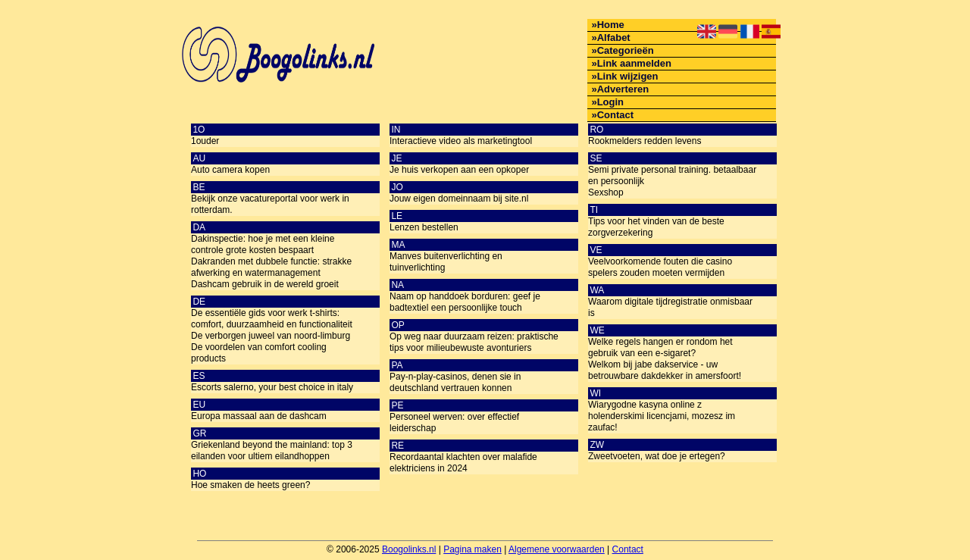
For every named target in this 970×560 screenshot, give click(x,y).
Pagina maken (472, 549)
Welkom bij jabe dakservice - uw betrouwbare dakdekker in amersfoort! (665, 370)
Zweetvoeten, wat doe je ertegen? (657, 456)
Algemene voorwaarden (557, 549)
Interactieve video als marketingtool (461, 141)
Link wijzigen (628, 76)
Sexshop (606, 192)
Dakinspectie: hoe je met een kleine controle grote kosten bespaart (263, 244)
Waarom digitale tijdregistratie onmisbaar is (670, 307)
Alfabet (614, 38)
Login (610, 102)
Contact (615, 115)
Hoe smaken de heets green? (250, 485)
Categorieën (626, 50)
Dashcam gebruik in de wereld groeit (265, 284)
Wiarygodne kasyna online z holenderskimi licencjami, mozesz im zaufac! (662, 416)
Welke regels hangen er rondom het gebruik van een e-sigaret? (660, 347)
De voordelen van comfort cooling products (259, 353)
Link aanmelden (634, 63)
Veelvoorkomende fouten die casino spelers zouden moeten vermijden (660, 267)
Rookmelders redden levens (645, 141)
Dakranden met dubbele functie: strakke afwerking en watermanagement (271, 267)
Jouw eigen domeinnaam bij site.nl (459, 199)
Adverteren (623, 89)
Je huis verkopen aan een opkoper (459, 170)
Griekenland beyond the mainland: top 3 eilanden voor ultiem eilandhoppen (272, 451)
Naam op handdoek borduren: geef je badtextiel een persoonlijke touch (465, 302)
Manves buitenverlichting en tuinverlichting (446, 262)
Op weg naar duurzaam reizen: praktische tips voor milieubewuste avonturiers (474, 342)
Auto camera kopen (230, 170)
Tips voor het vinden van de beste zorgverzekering (656, 227)
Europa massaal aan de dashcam (259, 416)
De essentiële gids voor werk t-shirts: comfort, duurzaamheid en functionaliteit (272, 319)
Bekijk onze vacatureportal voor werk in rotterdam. (270, 204)
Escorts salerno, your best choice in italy (272, 387)
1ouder (205, 141)
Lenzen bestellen (424, 227)
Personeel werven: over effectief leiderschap (454, 422)
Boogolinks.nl (409, 549)
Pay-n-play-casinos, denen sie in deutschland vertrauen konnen (455, 382)
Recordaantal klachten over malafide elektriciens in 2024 (463, 463)
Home (611, 25)
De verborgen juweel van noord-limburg (271, 336)
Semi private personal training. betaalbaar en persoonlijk (672, 175)
